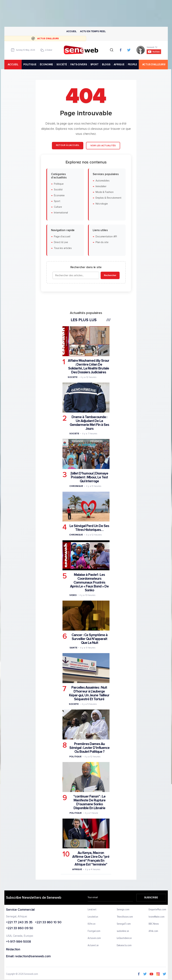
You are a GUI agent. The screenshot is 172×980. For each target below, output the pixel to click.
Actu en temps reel (93, 31)
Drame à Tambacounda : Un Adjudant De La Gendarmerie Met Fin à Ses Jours (89, 423)
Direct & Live (61, 242)
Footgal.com (94, 931)
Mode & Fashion (105, 192)
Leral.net (92, 910)
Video (73, 595)
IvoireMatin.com (157, 917)
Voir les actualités (103, 146)
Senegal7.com (124, 924)
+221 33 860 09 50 (20, 929)
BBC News (154, 924)
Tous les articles (63, 248)
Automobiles (103, 181)
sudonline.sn (123, 931)
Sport (57, 201)
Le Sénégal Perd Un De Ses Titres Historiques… (89, 528)
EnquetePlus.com (157, 910)
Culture (58, 207)
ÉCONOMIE (46, 64)
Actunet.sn (93, 945)
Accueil (71, 31)
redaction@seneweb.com (33, 957)
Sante (73, 648)
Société (58, 190)
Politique (59, 184)
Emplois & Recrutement (109, 198)
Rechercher (110, 275)
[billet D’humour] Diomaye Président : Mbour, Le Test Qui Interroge (89, 477)
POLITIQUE (30, 64)
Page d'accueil (62, 237)
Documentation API (106, 237)
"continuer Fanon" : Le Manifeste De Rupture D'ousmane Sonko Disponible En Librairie (89, 802)
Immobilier (101, 186)
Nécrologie (102, 204)
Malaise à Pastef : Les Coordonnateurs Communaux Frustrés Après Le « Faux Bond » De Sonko (89, 582)
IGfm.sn (91, 924)
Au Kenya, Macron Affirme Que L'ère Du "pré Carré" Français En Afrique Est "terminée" (91, 859)
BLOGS (106, 64)
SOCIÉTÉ (62, 64)
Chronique (76, 486)
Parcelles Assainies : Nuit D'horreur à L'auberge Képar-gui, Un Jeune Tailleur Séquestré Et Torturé (89, 693)
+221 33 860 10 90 (48, 923)
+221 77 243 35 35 (19, 923)
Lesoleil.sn (93, 917)
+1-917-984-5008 (18, 942)
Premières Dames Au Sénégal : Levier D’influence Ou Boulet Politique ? (89, 748)
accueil (13, 64)
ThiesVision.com (125, 917)
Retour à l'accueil (68, 145)
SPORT (94, 64)
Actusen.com (94, 938)
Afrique (77, 869)
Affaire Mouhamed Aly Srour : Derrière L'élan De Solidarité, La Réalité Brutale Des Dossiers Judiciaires (89, 366)
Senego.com (123, 910)
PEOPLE (132, 64)
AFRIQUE (119, 64)
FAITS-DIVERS (79, 64)
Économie (59, 196)
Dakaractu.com (124, 945)
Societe (73, 377)
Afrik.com (153, 931)
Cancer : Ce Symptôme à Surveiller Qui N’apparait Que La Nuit (90, 639)
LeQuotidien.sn (124, 938)
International (61, 213)
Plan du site (102, 242)
